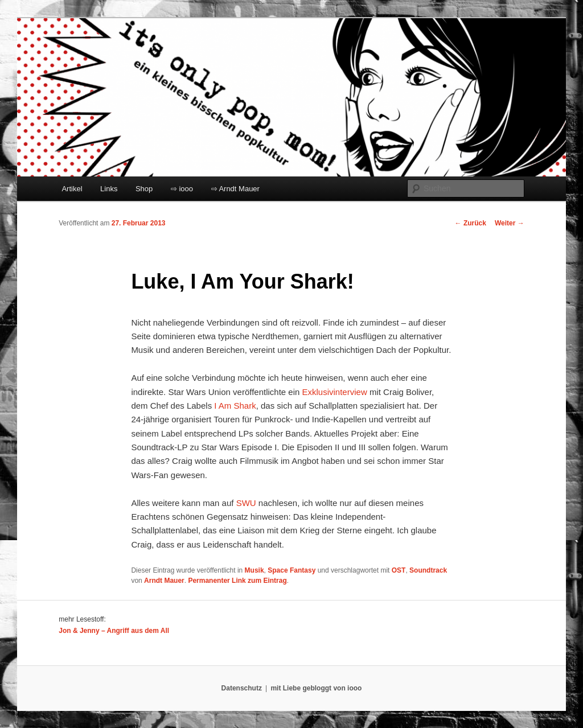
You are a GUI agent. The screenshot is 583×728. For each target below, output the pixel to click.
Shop (144, 189)
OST (399, 570)
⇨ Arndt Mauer (235, 189)
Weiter (510, 223)
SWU (246, 503)
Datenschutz (242, 688)
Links (109, 189)
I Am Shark (235, 406)
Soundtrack (428, 570)
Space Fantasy (291, 570)
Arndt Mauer (164, 581)
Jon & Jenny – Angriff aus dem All (114, 631)
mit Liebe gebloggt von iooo (316, 688)
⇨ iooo (182, 189)
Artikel (72, 189)
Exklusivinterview (335, 392)
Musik (254, 570)
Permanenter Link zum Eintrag (237, 581)
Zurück (471, 223)
